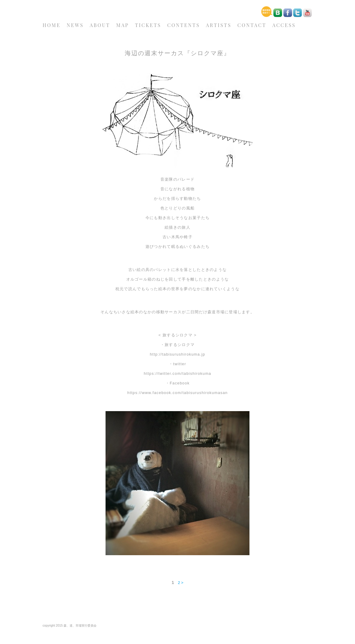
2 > (180, 583)
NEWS (75, 25)
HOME (52, 25)
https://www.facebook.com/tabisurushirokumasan (178, 393)
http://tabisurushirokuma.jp (178, 354)
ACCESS (284, 25)
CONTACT (252, 25)
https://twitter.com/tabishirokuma (177, 373)
